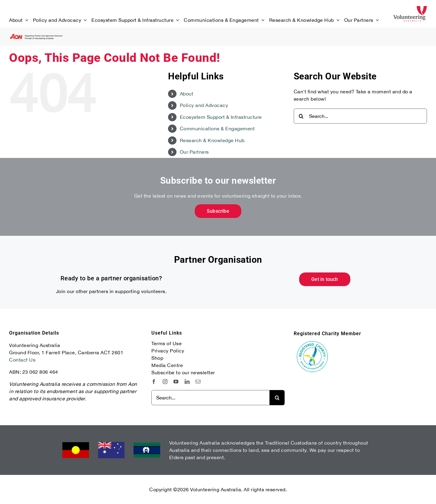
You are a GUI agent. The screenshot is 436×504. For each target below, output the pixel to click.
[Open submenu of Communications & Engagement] (262, 20)
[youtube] (176, 382)
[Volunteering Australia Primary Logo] (410, 8)
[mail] (198, 382)
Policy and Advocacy (204, 105)
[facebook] (154, 382)
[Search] (301, 116)
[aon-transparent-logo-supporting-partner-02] (36, 36)
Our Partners (194, 152)
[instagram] (165, 382)
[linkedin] (187, 382)
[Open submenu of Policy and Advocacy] (84, 20)
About (187, 94)
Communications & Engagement (217, 129)
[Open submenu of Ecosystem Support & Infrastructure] (176, 20)
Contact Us (22, 360)
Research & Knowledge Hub (212, 140)
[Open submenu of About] (25, 20)
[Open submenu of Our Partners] (376, 20)
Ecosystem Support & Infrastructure (221, 117)
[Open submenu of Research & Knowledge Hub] (337, 20)
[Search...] (360, 116)
